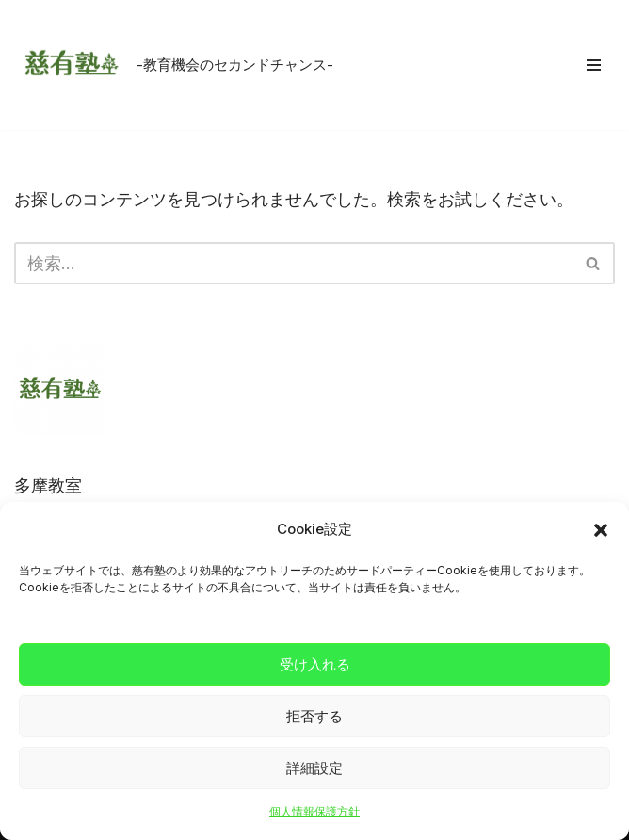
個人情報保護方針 (314, 811)
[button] (601, 530)
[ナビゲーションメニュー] (594, 65)
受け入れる (315, 664)
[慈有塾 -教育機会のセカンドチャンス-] (174, 65)
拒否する (314, 716)
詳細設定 (314, 768)
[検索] (293, 263)
